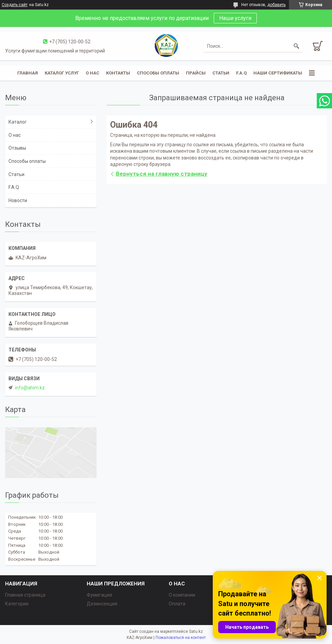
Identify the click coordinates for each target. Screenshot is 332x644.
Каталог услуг (62, 73)
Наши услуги (235, 18)
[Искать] (296, 46)
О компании (182, 595)
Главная (28, 73)
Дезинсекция (102, 604)
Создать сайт (15, 5)
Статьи (221, 73)
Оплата (177, 604)
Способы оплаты (158, 73)
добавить (276, 5)
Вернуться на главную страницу (162, 174)
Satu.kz (196, 631)
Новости (18, 200)
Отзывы (17, 148)
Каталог (18, 122)
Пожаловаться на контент (181, 638)
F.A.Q (241, 73)
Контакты (118, 73)
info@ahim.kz (30, 388)
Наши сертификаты (278, 73)
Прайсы (196, 73)
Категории (17, 604)
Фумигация (99, 595)
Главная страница (25, 595)
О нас (92, 73)
